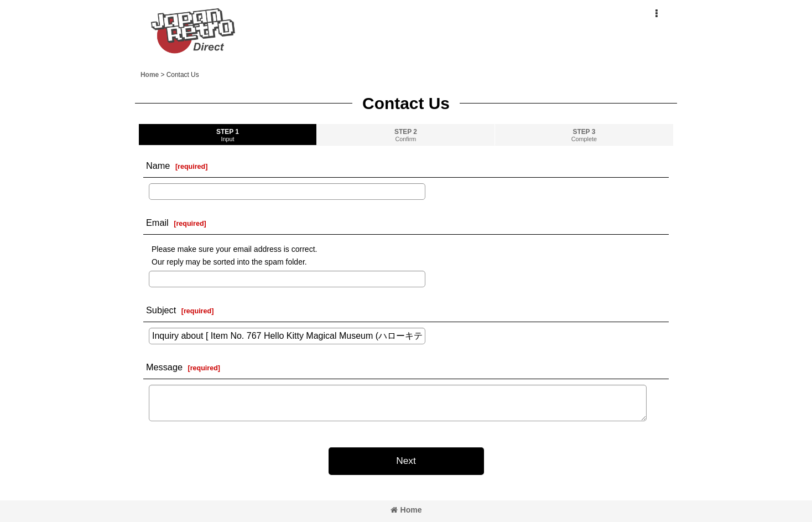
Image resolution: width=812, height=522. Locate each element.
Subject (161, 310)
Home (406, 510)
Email (157, 223)
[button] (656, 14)
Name (158, 166)
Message (164, 367)
